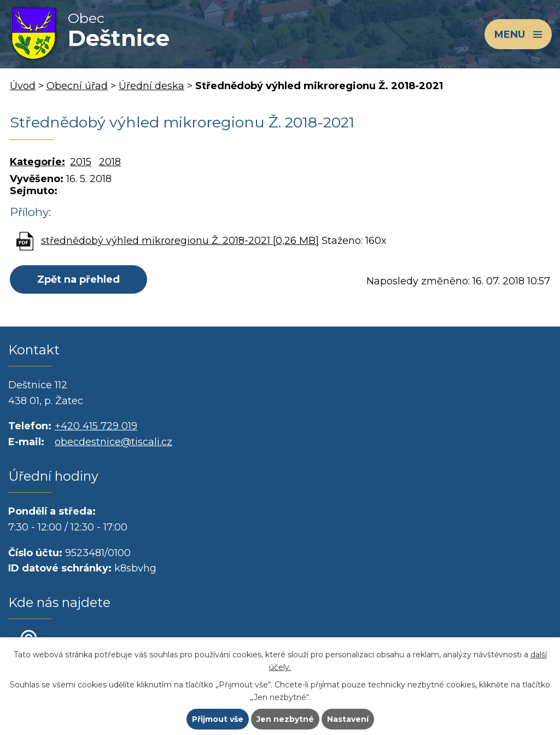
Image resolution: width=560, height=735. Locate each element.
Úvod (23, 86)
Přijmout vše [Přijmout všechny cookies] (218, 719)
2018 (110, 162)
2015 (81, 162)
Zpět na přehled (78, 279)
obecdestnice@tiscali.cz (113, 442)
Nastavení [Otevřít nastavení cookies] (348, 719)
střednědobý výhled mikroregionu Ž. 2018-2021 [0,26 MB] (180, 241)
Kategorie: (37, 162)
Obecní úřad (77, 86)
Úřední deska (151, 86)
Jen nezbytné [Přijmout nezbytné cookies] (285, 719)
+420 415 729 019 (96, 426)
